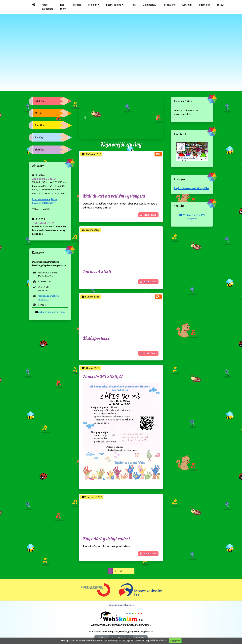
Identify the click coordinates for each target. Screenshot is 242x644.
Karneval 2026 (97, 272)
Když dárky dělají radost (106, 539)
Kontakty (187, 5)
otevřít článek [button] (148, 215)
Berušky (39, 125)
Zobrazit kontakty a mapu (52, 312)
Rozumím (175, 641)
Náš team (63, 7)
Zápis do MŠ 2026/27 (103, 377)
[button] (85, 118)
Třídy (133, 5)
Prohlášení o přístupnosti (121, 605)
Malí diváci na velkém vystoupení (114, 196)
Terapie (77, 5)
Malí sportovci (96, 338)
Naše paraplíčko (48, 7)
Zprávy (221, 5)
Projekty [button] (93, 5)
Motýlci (39, 113)
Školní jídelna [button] (114, 5)
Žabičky (39, 137)
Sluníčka (40, 150)
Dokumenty (149, 5)
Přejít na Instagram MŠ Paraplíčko (191, 188)
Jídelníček (204, 5)
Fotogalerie (169, 5)
